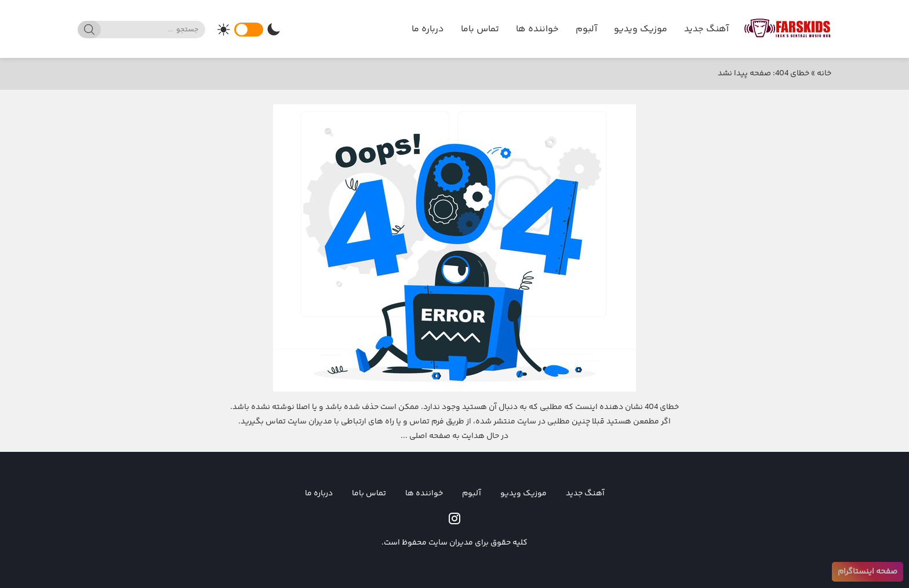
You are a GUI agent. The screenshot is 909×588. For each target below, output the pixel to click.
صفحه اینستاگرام (868, 572)
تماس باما (480, 29)
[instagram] (454, 518)
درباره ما (428, 29)
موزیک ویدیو (641, 29)
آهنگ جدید (706, 29)
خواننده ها (537, 29)
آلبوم (586, 29)
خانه (824, 74)
